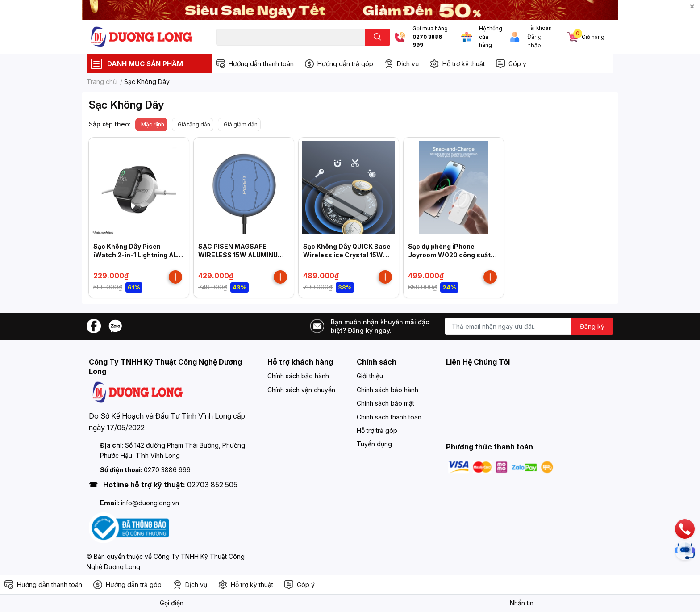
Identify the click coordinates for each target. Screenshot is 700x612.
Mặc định (153, 124)
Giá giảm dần (241, 124)
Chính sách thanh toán (389, 417)
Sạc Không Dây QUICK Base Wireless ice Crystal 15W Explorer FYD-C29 (347, 255)
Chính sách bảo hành (298, 376)
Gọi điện (172, 603)
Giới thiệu (370, 376)
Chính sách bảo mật (385, 403)
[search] (377, 37)
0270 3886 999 (427, 41)
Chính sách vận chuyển (301, 390)
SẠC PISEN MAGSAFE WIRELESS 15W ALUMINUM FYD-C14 (241, 255)
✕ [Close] (692, 6)
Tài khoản (540, 28)
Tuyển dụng (374, 444)
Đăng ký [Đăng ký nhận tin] (592, 326)
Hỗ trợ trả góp (377, 430)
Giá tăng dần (194, 124)
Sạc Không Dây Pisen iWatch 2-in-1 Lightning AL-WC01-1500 (137, 255)
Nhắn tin (522, 603)
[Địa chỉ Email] (529, 326)
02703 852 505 (212, 485)
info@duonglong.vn (150, 503)
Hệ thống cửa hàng (491, 37)
